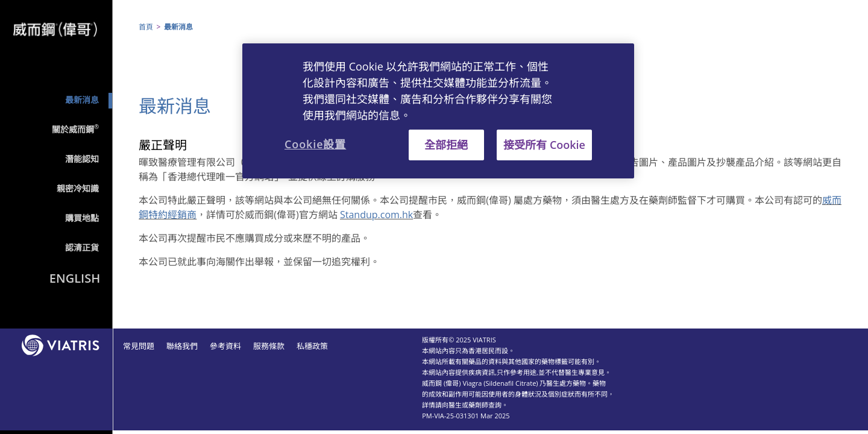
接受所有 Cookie (544, 145)
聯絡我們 (182, 346)
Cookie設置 (315, 144)
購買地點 (82, 218)
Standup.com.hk (376, 215)
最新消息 (82, 100)
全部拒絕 (446, 145)
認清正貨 (82, 247)
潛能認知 (82, 159)
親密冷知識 (78, 188)
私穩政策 (312, 346)
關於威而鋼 (75, 129)
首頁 (146, 27)
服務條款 (269, 346)
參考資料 (225, 346)
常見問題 (139, 346)
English (75, 278)
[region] (438, 111)
